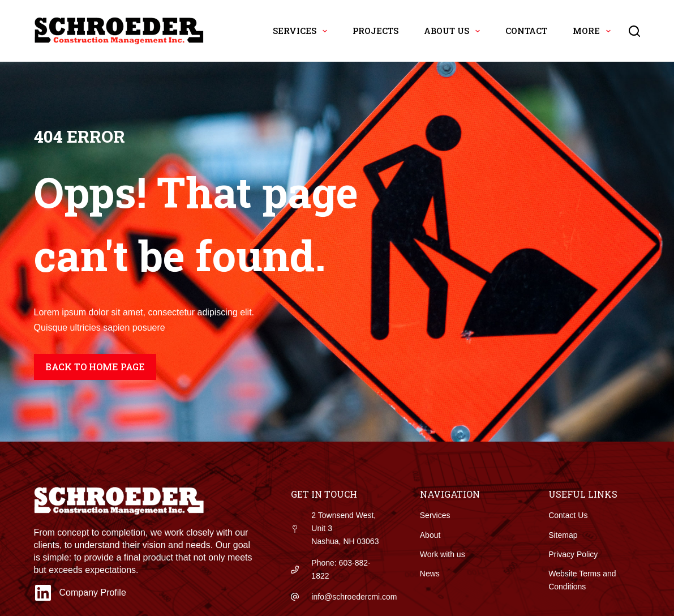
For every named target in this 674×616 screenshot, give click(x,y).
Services (302, 31)
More (594, 31)
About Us (454, 31)
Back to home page (95, 367)
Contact (526, 31)
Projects (375, 31)
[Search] (634, 31)
